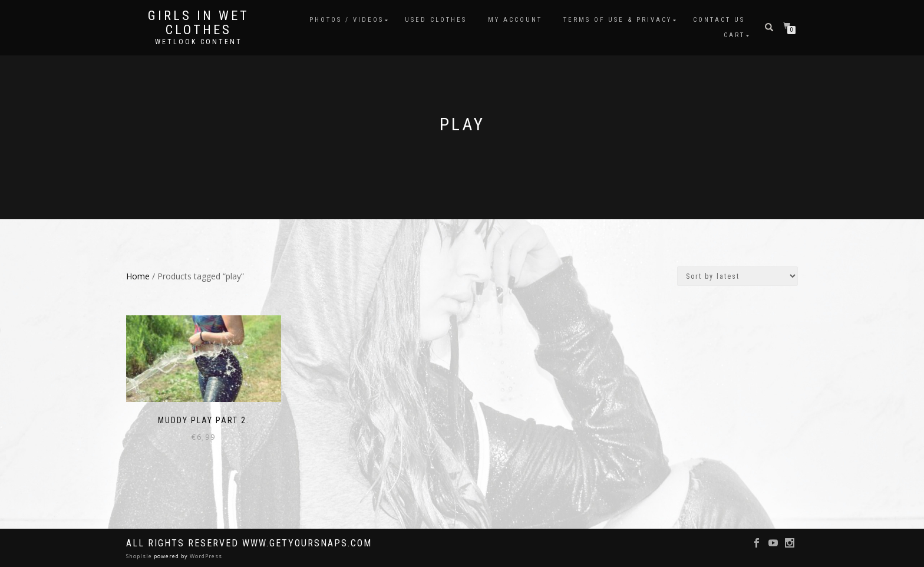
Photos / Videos (346, 20)
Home (138, 276)
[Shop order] (737, 276)
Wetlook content (199, 42)
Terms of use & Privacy (618, 20)
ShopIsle (140, 556)
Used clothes (436, 20)
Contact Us (719, 20)
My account (515, 20)
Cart (734, 35)
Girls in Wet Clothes (199, 23)
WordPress (205, 556)
